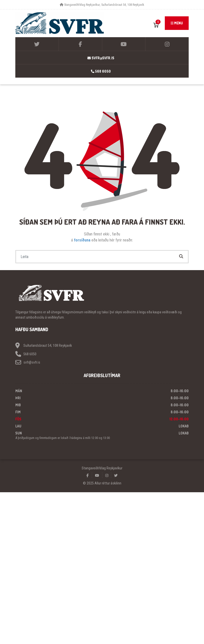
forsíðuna (83, 240)
